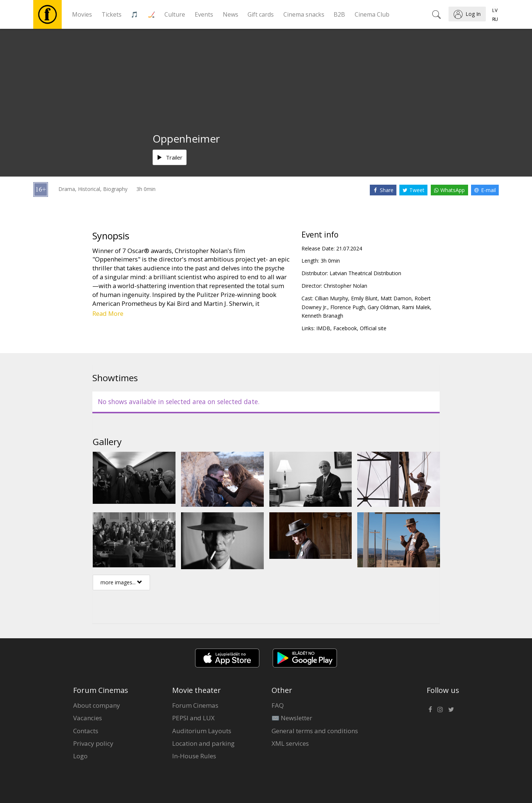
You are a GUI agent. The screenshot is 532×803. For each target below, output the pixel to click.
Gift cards (261, 14)
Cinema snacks (304, 14)
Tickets (112, 14)
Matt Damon (396, 298)
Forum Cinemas (195, 705)
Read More (108, 313)
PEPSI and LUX (193, 718)
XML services (290, 743)
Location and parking (203, 743)
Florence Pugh (347, 307)
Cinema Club (372, 14)
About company (97, 705)
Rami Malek (416, 307)
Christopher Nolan (345, 286)
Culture (175, 14)
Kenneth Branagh (322, 316)
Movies (82, 14)
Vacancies (88, 718)
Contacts (86, 731)
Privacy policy (93, 743)
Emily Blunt (364, 298)
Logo (80, 756)
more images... (121, 582)
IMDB (323, 328)
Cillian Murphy (331, 298)
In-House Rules (194, 756)
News (231, 14)
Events (204, 14)
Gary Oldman (383, 307)
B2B (339, 14)
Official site (373, 328)
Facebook (345, 328)
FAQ (278, 705)
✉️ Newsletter (292, 718)
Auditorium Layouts (202, 731)
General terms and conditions (315, 731)
